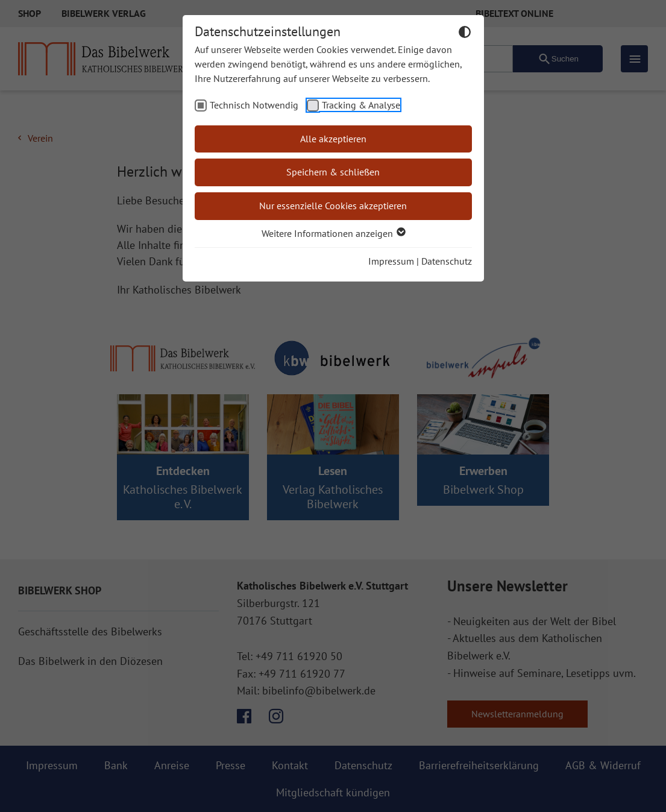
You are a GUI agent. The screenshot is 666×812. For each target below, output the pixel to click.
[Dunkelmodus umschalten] (465, 34)
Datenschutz (447, 261)
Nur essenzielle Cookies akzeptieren (333, 206)
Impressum (391, 261)
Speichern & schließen (333, 172)
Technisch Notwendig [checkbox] (254, 105)
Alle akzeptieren (333, 139)
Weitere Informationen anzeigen (333, 233)
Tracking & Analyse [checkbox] (361, 105)
